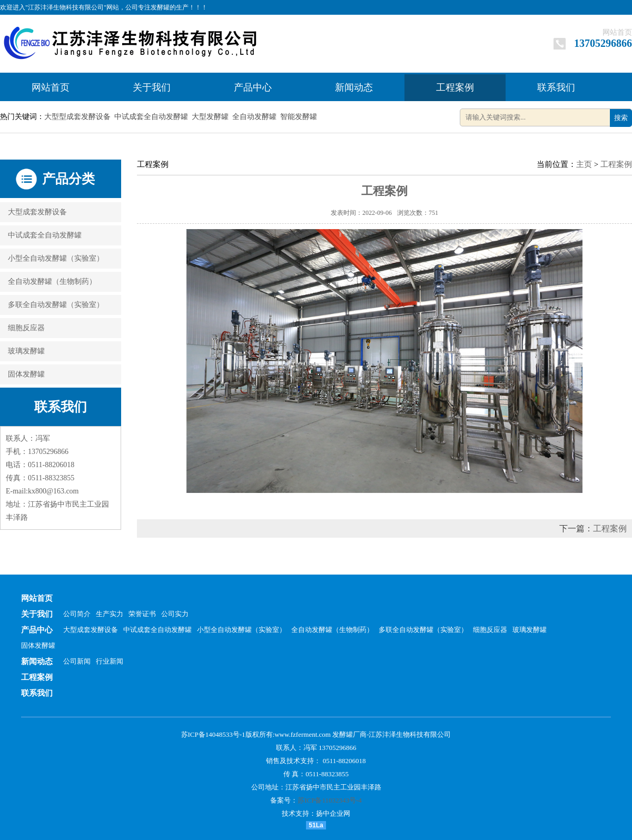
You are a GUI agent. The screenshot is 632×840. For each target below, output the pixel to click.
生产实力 (110, 614)
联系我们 (556, 87)
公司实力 (175, 614)
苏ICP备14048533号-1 (213, 734)
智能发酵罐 (299, 117)
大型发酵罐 (210, 117)
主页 (584, 164)
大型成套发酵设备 (37, 212)
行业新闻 (110, 661)
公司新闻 (77, 661)
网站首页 (617, 32)
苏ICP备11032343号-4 (330, 800)
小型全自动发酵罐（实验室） (56, 258)
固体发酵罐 (26, 374)
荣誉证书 (142, 614)
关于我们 (152, 87)
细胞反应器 (26, 328)
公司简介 (77, 614)
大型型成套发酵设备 (77, 117)
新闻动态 (354, 87)
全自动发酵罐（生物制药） (52, 281)
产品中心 (253, 87)
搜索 (621, 118)
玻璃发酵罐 (26, 351)
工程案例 (455, 87)
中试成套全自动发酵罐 (151, 117)
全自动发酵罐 (254, 117)
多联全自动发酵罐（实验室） (56, 305)
